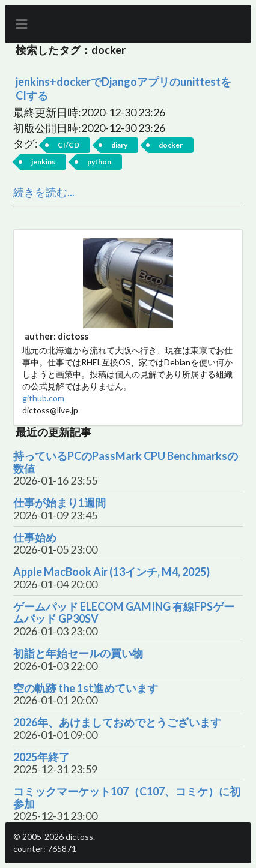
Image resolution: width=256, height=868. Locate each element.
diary (119, 145)
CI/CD (69, 145)
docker (171, 145)
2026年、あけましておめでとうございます (117, 723)
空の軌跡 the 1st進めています (86, 688)
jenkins (43, 162)
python (99, 162)
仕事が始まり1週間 (59, 503)
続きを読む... (44, 192)
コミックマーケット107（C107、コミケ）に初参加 (127, 798)
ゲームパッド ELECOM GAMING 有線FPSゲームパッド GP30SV (124, 613)
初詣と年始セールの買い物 (78, 654)
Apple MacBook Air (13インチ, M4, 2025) (111, 572)
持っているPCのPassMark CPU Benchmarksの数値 (126, 462)
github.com (43, 398)
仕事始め (35, 538)
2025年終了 (41, 757)
